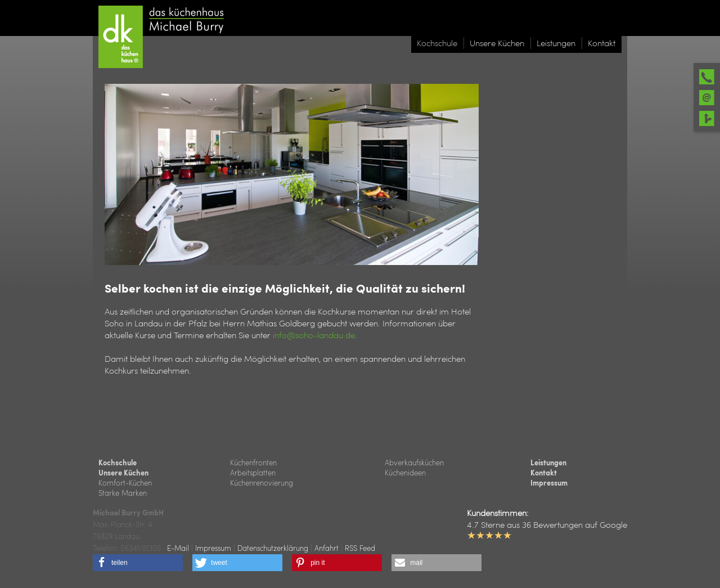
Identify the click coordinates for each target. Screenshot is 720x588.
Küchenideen (405, 472)
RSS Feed (360, 548)
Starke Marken (123, 493)
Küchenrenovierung (262, 482)
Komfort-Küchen (125, 482)
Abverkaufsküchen (414, 462)
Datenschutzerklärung (273, 548)
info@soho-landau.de (314, 335)
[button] (138, 563)
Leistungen (548, 463)
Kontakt (544, 473)
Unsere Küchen (123, 473)
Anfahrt (327, 548)
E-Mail (178, 548)
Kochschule (118, 463)
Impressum (549, 483)
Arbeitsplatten (253, 472)
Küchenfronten (253, 462)
